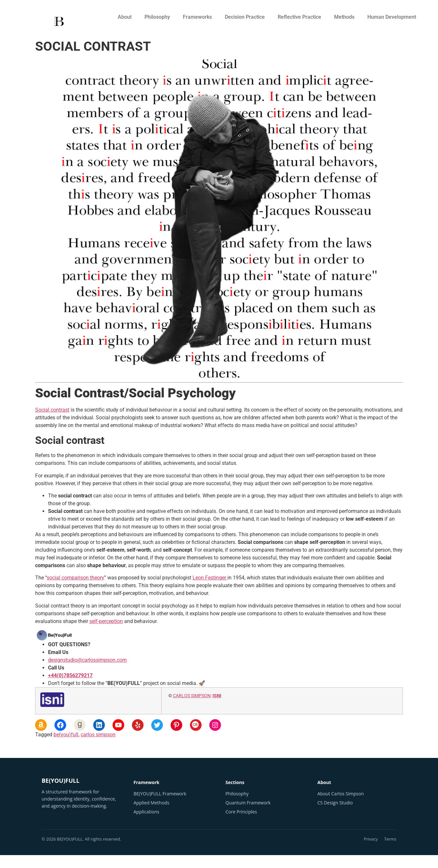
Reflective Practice (299, 17)
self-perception (106, 621)
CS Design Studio (335, 803)
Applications (146, 812)
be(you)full (66, 735)
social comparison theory (75, 578)
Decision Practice (245, 17)
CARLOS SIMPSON (192, 696)
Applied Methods (151, 803)
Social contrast (52, 410)
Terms (390, 839)
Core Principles (241, 812)
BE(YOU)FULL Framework (160, 794)
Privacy (371, 839)
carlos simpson (98, 735)
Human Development (392, 17)
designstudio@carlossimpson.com (87, 660)
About (125, 17)
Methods (344, 17)
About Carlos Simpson (341, 794)
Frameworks (197, 17)
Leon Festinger (210, 578)
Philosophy (157, 17)
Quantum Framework (248, 803)
